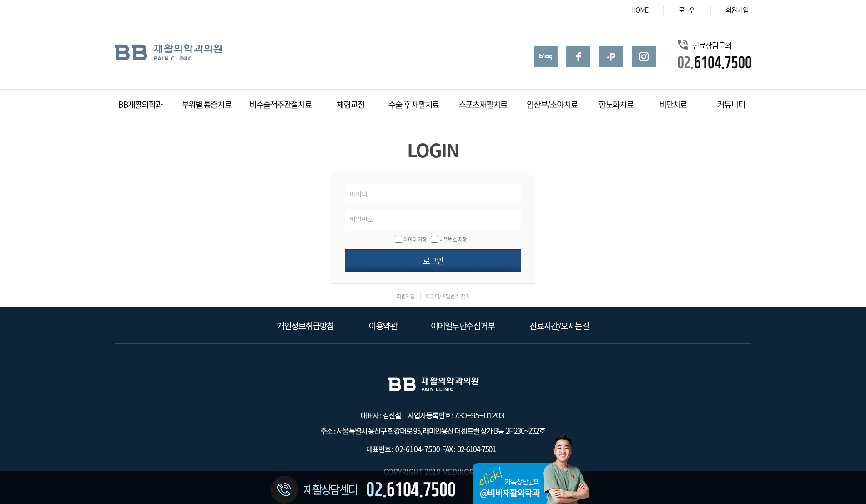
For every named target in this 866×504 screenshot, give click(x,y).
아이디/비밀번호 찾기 (448, 296)
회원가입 (406, 296)
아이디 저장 (415, 239)
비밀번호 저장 (453, 239)
